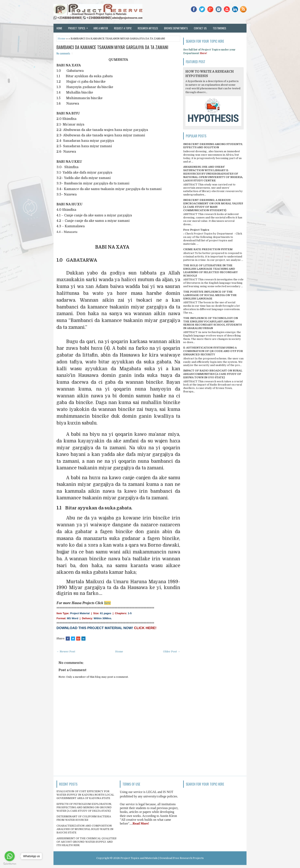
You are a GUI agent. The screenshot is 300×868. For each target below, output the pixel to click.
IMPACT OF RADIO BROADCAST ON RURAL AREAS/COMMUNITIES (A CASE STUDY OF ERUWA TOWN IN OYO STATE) (213, 374)
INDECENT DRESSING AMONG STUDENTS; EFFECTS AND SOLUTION (213, 146)
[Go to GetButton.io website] (10, 864)
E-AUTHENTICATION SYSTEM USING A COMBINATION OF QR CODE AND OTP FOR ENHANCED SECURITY (213, 351)
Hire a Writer (101, 28)
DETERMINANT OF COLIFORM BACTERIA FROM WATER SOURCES (84, 818)
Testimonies (219, 28)
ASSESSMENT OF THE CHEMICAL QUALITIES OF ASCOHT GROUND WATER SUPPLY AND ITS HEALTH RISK (86, 842)
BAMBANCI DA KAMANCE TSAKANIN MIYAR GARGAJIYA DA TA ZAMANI (112, 47)
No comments (63, 53)
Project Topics (79, 27)
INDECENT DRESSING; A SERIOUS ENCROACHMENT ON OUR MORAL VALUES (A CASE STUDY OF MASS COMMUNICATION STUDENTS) (213, 205)
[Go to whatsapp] (10, 856)
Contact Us (200, 28)
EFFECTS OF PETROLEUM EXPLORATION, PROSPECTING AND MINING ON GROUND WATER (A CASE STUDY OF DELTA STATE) (84, 807)
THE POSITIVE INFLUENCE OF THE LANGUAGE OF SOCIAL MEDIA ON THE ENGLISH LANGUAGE (210, 295)
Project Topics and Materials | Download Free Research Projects (162, 858)
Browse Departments (176, 28)
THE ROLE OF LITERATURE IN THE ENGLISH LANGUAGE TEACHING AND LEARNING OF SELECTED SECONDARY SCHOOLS (210, 270)
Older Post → (172, 652)
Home (59, 28)
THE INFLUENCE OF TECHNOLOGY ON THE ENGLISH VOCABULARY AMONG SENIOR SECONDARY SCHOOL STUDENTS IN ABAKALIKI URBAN (212, 323)
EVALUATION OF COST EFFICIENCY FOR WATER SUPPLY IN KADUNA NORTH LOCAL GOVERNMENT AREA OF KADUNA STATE (85, 795)
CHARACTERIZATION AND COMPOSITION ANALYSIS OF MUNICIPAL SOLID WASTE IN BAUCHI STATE (85, 829)
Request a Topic (123, 28)
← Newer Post (66, 652)
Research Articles (148, 28)
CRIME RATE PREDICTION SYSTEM (208, 249)
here (107, 603)
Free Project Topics (196, 230)
